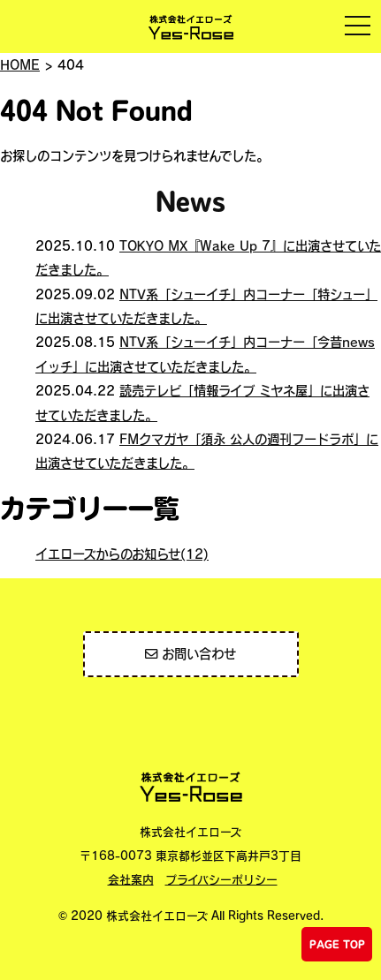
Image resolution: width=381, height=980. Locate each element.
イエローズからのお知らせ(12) (122, 554)
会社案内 (131, 879)
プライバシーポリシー (221, 879)
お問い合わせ (190, 653)
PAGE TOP (337, 944)
